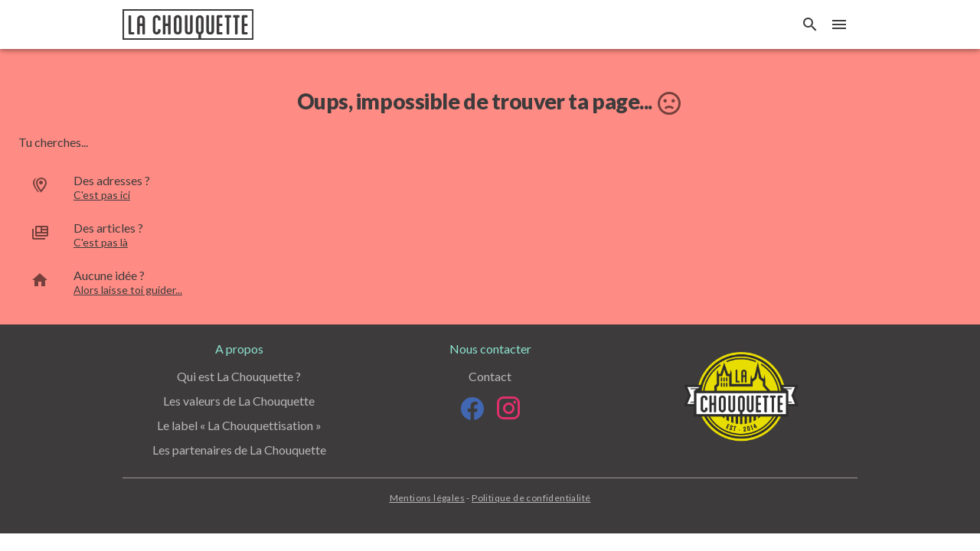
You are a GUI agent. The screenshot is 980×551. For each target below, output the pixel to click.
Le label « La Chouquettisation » (239, 425)
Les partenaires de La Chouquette (239, 450)
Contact (490, 376)
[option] (490, 187)
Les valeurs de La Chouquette (239, 401)
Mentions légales (427, 498)
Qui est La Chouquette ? (239, 376)
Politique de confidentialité (531, 498)
